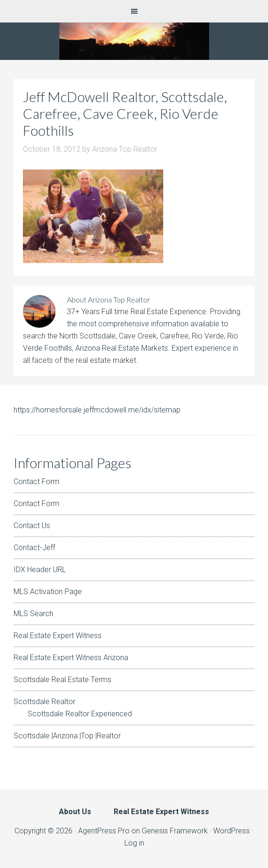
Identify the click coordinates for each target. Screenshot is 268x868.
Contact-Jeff (34, 548)
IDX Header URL (40, 570)
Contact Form (36, 482)
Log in (134, 843)
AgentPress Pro (104, 831)
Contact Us (32, 526)
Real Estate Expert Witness (58, 636)
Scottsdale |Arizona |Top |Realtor (67, 736)
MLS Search (33, 614)
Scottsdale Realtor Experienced (80, 714)
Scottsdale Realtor (44, 702)
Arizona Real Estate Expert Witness (134, 41)
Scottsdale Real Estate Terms (62, 680)
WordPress (232, 831)
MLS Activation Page (48, 592)
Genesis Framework (175, 831)
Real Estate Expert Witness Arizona (71, 658)
